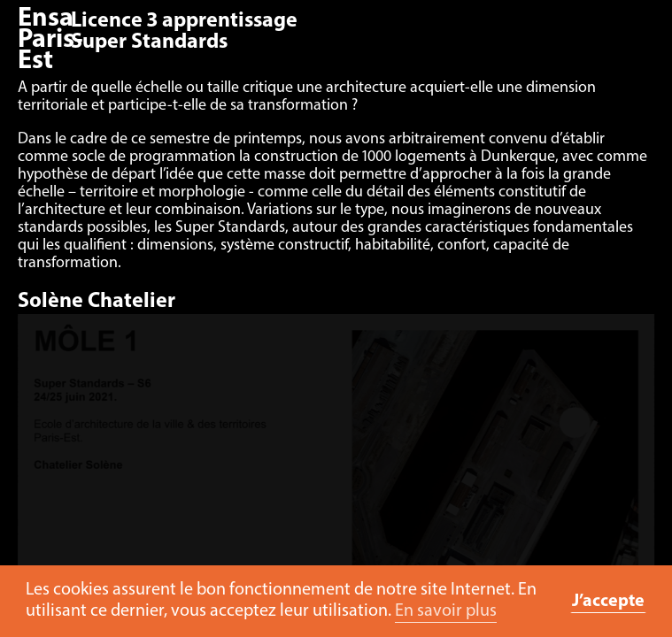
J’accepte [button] (608, 602)
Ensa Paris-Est (50, 40)
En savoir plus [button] (446, 611)
